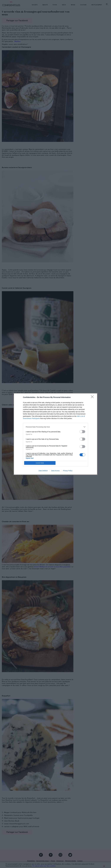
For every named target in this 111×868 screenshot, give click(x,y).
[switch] (82, 432)
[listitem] (55, 427)
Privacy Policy (68, 471)
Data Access (55, 471)
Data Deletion (43, 471)
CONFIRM (40, 463)
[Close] (93, 397)
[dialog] (55, 434)
